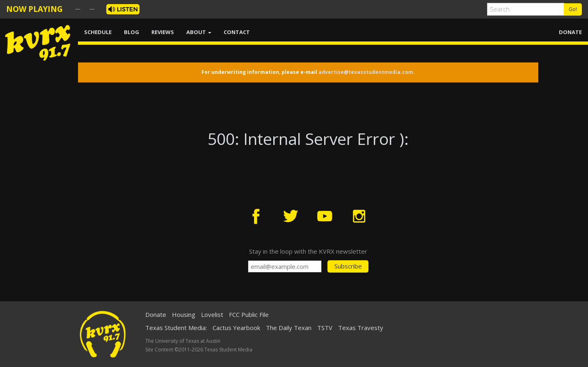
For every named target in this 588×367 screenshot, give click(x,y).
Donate (156, 314)
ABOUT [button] (199, 32)
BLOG (132, 32)
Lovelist (212, 314)
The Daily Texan (289, 328)
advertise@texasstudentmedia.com (366, 72)
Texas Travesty (361, 328)
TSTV (325, 328)
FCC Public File (249, 314)
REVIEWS (163, 32)
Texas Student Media (175, 328)
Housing (184, 314)
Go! (573, 9)
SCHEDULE (98, 32)
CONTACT (237, 32)
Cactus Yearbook (236, 328)
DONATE (570, 32)
